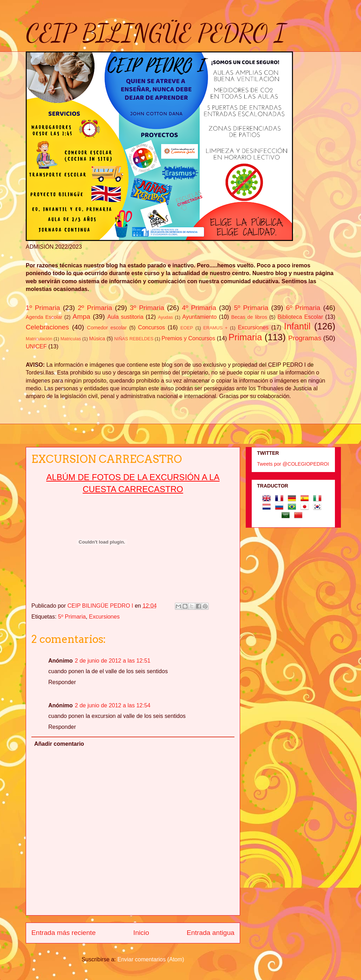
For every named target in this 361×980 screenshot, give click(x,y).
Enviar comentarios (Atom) (151, 959)
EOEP (187, 328)
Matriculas (71, 339)
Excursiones (253, 327)
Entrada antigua (211, 933)
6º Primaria (303, 308)
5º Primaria (251, 308)
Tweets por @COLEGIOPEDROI (293, 464)
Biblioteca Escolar (300, 317)
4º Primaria (199, 308)
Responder (62, 682)
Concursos (152, 327)
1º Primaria (43, 308)
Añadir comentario (59, 744)
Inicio (141, 933)
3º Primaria (147, 308)
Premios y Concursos (188, 338)
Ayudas (165, 317)
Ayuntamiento (200, 317)
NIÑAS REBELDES (134, 339)
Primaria (245, 337)
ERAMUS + (216, 328)
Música (97, 339)
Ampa (81, 317)
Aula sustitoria (126, 317)
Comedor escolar (107, 328)
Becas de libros (249, 317)
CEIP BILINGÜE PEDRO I (156, 33)
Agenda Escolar (44, 317)
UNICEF (36, 346)
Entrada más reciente (63, 933)
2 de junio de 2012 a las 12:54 (112, 705)
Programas (305, 338)
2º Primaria (95, 308)
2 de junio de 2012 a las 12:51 (112, 661)
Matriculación (39, 339)
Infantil (297, 326)
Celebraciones (47, 327)
